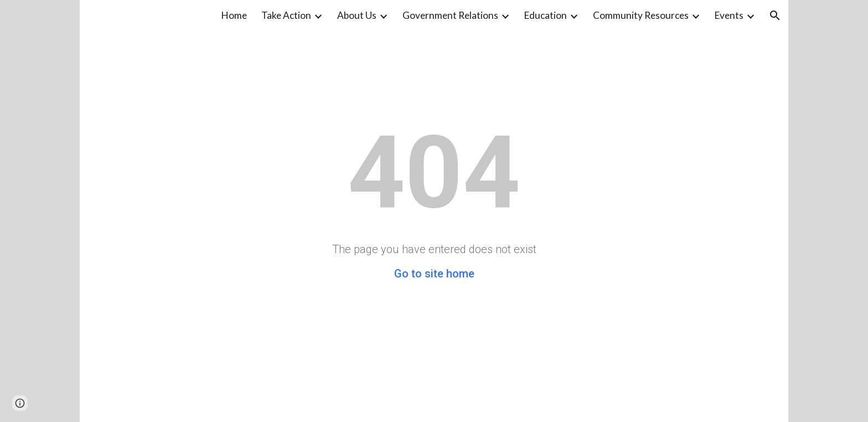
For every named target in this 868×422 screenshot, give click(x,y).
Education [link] (546, 15)
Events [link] (729, 15)
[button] (775, 16)
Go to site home (434, 274)
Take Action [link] (286, 15)
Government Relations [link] (450, 15)
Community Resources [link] (641, 15)
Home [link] (234, 15)
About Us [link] (357, 15)
